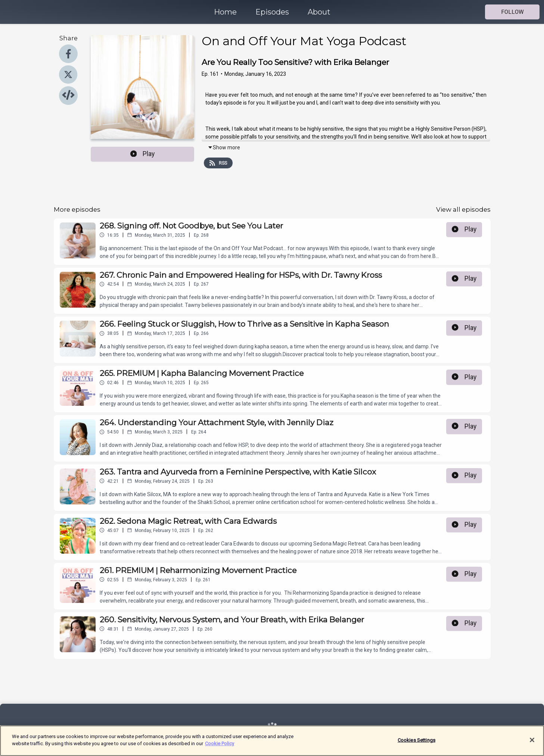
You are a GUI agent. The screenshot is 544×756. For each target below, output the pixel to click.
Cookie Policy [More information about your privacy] (220, 743)
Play (143, 154)
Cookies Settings (416, 740)
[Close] (532, 740)
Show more (224, 147)
